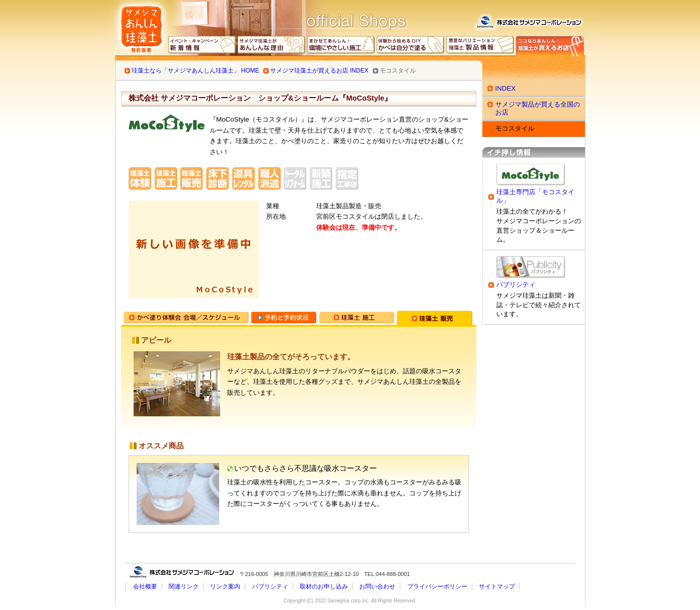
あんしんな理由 (272, 46)
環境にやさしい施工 (341, 46)
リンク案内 (225, 586)
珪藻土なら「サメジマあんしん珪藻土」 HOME (195, 71)
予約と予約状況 (284, 318)
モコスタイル (515, 128)
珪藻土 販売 (435, 318)
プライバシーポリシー (437, 586)
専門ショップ (550, 46)
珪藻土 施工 (357, 318)
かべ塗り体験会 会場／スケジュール (186, 318)
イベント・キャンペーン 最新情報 (202, 46)
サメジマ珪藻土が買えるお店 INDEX (319, 71)
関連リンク (184, 586)
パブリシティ (516, 285)
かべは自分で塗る (411, 46)
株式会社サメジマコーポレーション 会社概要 (528, 21)
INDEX (506, 88)
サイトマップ (497, 586)
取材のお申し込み (324, 586)
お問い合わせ (377, 586)
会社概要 (145, 586)
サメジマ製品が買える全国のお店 (538, 108)
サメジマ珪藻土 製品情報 (480, 46)
